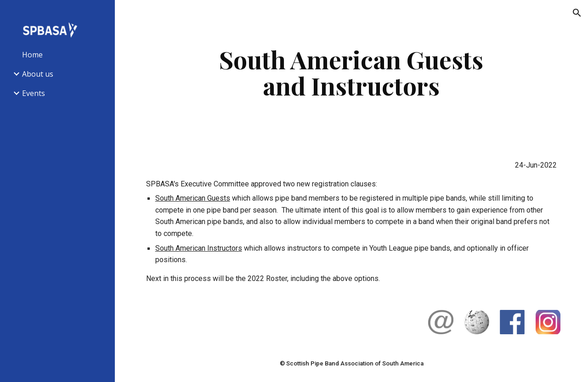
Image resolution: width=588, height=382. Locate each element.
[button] (577, 13)
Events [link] (34, 93)
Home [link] (32, 55)
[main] (351, 72)
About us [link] (38, 74)
